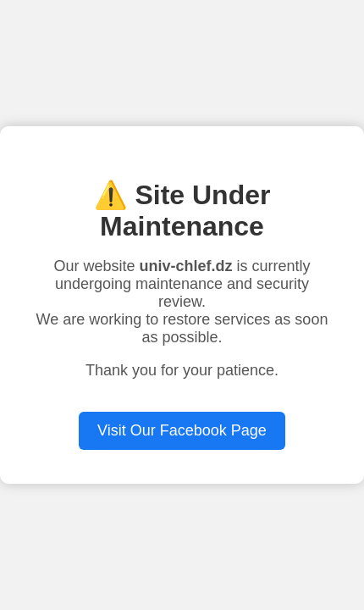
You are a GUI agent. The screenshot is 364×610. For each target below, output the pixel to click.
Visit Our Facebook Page (182, 430)
